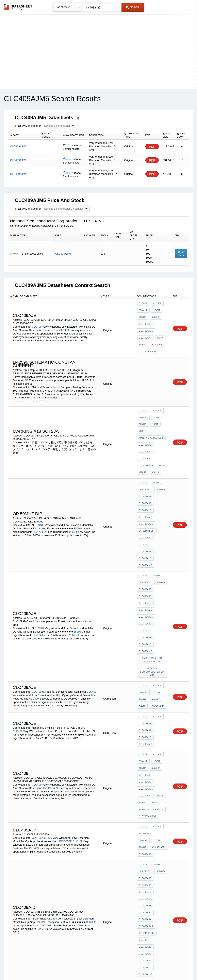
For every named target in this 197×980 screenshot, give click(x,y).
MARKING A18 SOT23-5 (151, 421)
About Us (174, 966)
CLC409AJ (157, 336)
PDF (152, 147)
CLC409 (37, 321)
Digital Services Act (138, 966)
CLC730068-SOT (147, 342)
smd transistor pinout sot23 (152, 588)
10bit (154, 410)
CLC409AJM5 (63, 254)
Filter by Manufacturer (28, 126)
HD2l (154, 708)
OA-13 (154, 448)
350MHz (143, 309)
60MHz (143, 410)
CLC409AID (145, 792)
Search (132, 7)
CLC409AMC (145, 485)
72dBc (142, 416)
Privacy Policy (58, 966)
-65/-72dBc (39, 494)
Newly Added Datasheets (32, 966)
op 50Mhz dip (147, 496)
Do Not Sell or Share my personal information (97, 966)
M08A (159, 331)
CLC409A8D (145, 798)
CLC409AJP (145, 331)
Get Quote (181, 254)
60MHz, (155, 314)
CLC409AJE (145, 320)
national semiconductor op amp (152, 599)
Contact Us (159, 966)
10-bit (156, 309)
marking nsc (147, 896)
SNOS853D (65, 740)
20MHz (143, 314)
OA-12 (142, 629)
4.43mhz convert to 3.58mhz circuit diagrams (152, 887)
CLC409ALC (145, 479)
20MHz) (160, 463)
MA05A (143, 336)
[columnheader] (24, 135)
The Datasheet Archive (18, 7)
